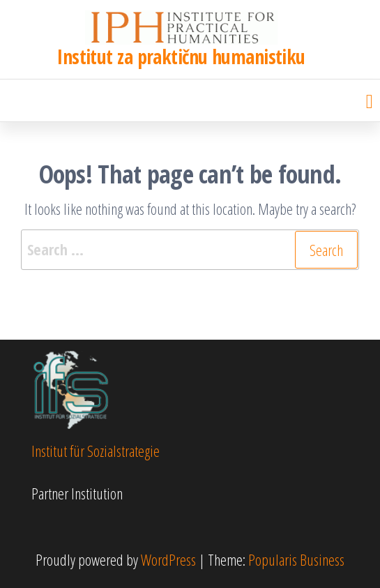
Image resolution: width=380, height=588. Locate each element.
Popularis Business (296, 559)
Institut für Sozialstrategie (96, 451)
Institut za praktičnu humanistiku (181, 56)
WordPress (168, 559)
